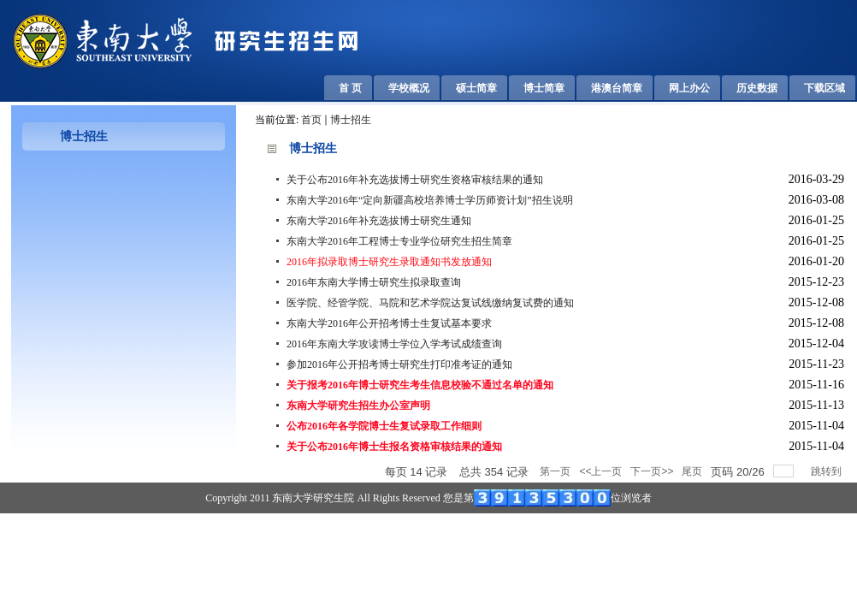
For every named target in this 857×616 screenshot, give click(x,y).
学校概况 (409, 88)
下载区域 (824, 88)
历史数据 (757, 88)
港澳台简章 (617, 88)
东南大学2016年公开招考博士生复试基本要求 (389, 323)
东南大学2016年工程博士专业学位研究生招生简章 (399, 241)
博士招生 (351, 120)
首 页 (350, 88)
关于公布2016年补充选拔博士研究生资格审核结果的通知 (415, 180)
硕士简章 (476, 88)
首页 (311, 120)
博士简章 (544, 88)
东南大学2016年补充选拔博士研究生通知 (379, 221)
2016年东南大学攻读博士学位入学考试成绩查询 (394, 344)
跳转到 (827, 471)
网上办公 (689, 88)
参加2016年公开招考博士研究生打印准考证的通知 (399, 364)
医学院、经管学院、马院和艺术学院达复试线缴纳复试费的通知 (430, 303)
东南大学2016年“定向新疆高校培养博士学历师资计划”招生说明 (430, 200)
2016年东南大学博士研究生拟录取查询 (374, 282)
